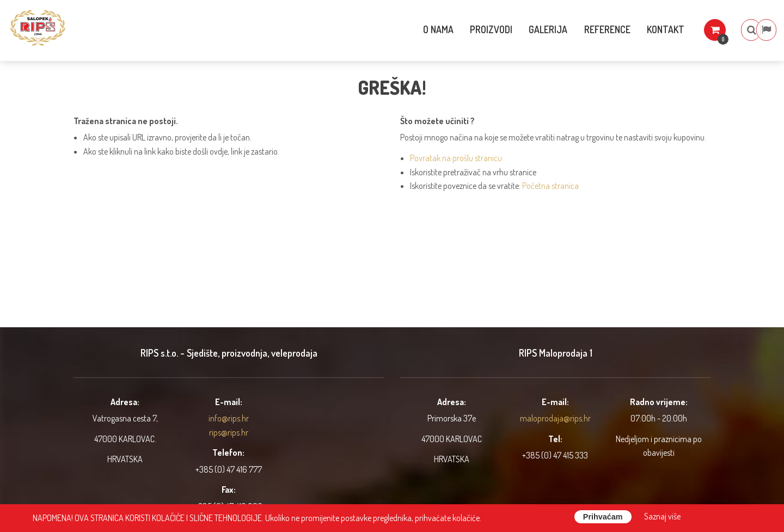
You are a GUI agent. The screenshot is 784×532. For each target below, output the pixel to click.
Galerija (520, 29)
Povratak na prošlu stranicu (456, 158)
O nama (407, 29)
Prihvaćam (603, 517)
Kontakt (640, 29)
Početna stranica (550, 186)
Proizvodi (461, 29)
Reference (580, 29)
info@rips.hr (229, 418)
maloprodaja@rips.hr (555, 418)
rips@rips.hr (229, 432)
